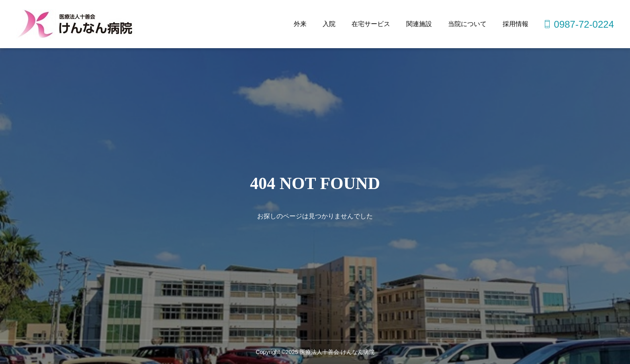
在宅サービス (371, 24)
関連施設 (419, 24)
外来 (300, 24)
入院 (329, 24)
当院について (467, 24)
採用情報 (515, 24)
